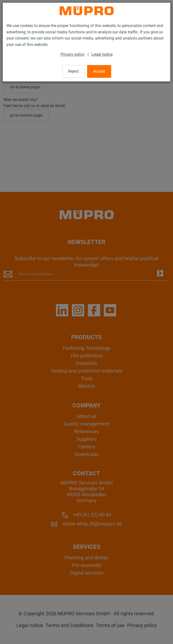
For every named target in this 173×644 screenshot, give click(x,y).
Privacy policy (73, 54)
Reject (73, 71)
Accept (99, 71)
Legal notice (102, 54)
